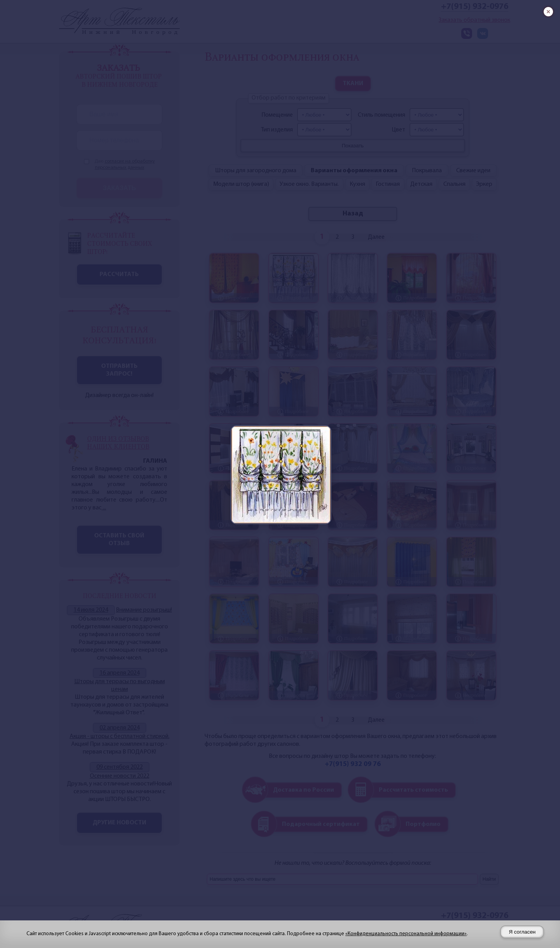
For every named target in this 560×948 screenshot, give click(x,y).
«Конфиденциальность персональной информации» (406, 934)
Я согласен (522, 932)
